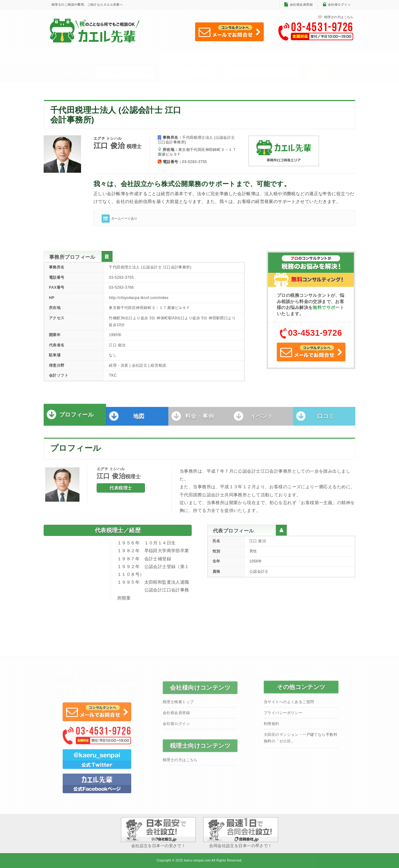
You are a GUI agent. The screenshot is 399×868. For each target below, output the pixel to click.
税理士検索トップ (178, 705)
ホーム (55, 58)
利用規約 (272, 727)
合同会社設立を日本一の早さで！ (241, 833)
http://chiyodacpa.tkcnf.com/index (139, 298)
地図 (139, 420)
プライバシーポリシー (283, 716)
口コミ (326, 420)
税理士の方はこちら (335, 17)
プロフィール (77, 418)
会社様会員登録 (301, 5)
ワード (235, 72)
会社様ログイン (339, 5)
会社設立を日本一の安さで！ (158, 833)
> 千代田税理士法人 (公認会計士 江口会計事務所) (110, 58)
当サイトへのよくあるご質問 (289, 705)
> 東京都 (67, 58)
